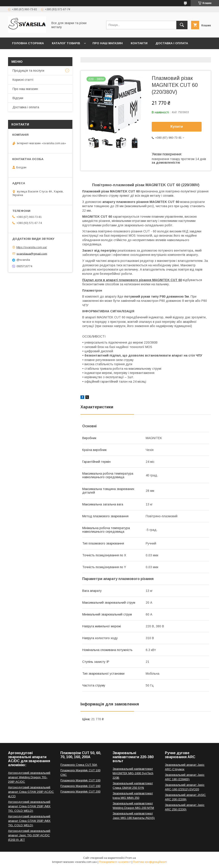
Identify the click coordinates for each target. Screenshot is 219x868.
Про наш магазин (108, 43)
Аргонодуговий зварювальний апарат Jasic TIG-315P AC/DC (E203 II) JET (29, 835)
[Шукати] (182, 25)
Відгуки (18, 98)
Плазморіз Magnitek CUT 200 (80, 792)
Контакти (139, 43)
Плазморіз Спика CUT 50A (79, 765)
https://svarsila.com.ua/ (32, 247)
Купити (177, 126)
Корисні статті (23, 80)
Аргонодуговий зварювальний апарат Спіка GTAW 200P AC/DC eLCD (31, 792)
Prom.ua (131, 858)
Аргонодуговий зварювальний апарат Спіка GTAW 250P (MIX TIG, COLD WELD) (29, 806)
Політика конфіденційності (150, 862)
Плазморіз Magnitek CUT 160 (80, 786)
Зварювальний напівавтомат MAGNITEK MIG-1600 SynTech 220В (133, 773)
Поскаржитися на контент (115, 862)
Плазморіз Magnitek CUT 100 (80, 780)
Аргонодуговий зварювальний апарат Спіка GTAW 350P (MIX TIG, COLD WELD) (29, 821)
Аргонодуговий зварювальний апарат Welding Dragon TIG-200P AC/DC (29, 777)
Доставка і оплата (172, 43)
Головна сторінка (28, 43)
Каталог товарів (66, 43)
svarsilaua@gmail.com (32, 254)
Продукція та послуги (28, 71)
